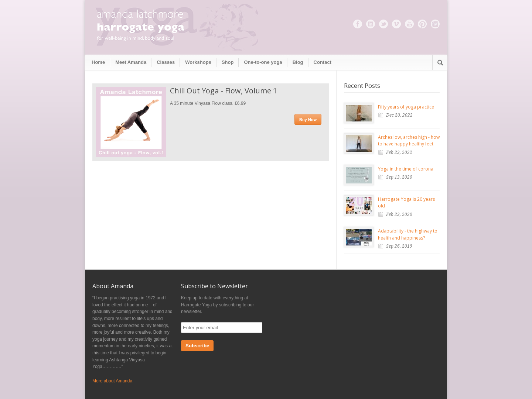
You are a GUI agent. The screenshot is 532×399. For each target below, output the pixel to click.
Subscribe (197, 346)
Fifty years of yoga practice (406, 107)
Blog (298, 62)
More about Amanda (112, 381)
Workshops (198, 62)
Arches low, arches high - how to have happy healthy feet (409, 141)
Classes (166, 62)
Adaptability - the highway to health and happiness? (408, 234)
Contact (323, 62)
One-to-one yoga (263, 62)
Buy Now (308, 120)
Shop (228, 62)
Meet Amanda (131, 62)
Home (98, 62)
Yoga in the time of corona (406, 169)
